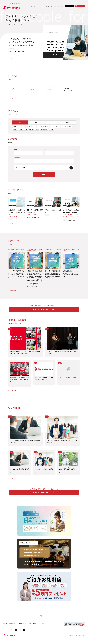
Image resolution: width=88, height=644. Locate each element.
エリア (52, 122)
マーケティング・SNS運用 (43, 126)
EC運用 (34, 126)
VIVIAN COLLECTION (33, 215)
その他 (70, 126)
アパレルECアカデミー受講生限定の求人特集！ (34, 250)
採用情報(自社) (13, 624)
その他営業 (64, 126)
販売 (24, 126)
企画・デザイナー (17, 126)
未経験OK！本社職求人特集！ (16, 249)
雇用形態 (68, 122)
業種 (36, 122)
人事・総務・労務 (24, 129)
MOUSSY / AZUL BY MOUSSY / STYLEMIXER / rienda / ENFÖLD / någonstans (71, 216)
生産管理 (29, 126)
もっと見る (13, 99)
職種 (20, 122)
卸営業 (37, 129)
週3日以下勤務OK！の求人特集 (53, 249)
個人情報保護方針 (28, 624)
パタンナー (16, 129)
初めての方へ (30, 6)
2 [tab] (10, 58)
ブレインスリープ (14, 216)
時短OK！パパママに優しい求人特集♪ (71, 250)
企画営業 (51, 129)
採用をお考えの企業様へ (39, 624)
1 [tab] (9, 58)
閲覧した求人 (49, 6)
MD (51, 126)
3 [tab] (11, 58)
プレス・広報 (57, 126)
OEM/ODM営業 (44, 129)
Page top (44, 616)
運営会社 (5, 624)
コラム (43, 6)
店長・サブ (32, 129)
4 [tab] (13, 58)
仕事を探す (37, 6)
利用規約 (20, 624)
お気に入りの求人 (58, 6)
